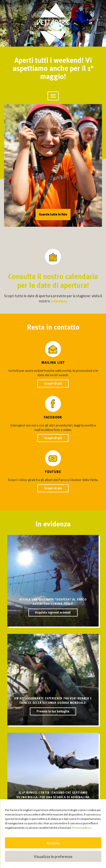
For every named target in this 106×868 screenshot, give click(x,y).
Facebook (53, 417)
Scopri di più (53, 383)
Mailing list (53, 363)
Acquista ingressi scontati (53, 613)
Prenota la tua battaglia (53, 712)
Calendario (59, 301)
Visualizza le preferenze (53, 856)
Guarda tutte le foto (53, 214)
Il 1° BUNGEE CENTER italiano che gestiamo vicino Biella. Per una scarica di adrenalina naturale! (53, 797)
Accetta (53, 843)
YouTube (53, 472)
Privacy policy (82, 828)
